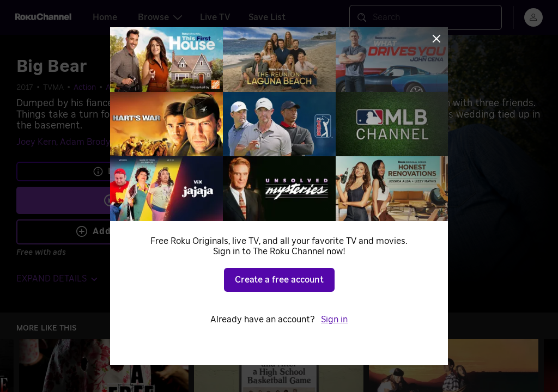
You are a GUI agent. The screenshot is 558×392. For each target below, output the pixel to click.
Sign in (334, 320)
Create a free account (279, 280)
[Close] (436, 39)
